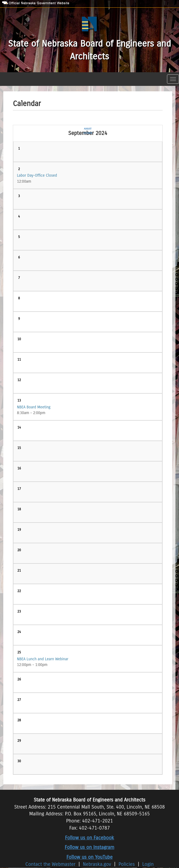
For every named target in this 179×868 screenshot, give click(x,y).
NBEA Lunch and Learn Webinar (43, 659)
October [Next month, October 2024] (88, 133)
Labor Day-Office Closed (37, 175)
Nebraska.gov (97, 864)
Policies (127, 864)
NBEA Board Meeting (34, 407)
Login (148, 864)
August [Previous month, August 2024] (88, 129)
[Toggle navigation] (173, 79)
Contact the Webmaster (51, 864)
